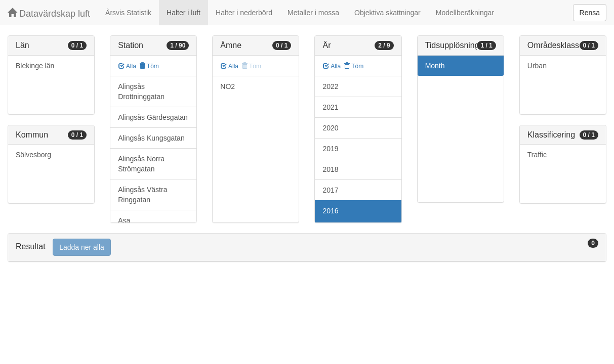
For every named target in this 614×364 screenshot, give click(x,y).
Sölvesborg (33, 155)
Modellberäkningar (465, 13)
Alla (127, 66)
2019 (330, 149)
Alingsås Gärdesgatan (153, 117)
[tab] (307, 247)
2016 (330, 211)
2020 (330, 128)
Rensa (590, 13)
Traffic (537, 155)
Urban (537, 66)
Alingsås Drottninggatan (141, 92)
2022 (330, 86)
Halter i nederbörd (244, 13)
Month (435, 66)
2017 (330, 190)
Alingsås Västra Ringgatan (142, 195)
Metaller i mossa (313, 13)
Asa (124, 220)
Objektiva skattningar (387, 13)
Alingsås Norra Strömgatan (141, 164)
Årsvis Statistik (128, 13)
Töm (149, 66)
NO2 (228, 86)
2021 (330, 107)
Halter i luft (183, 13)
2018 (330, 169)
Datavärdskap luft (49, 13)
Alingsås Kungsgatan (151, 138)
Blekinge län (35, 66)
